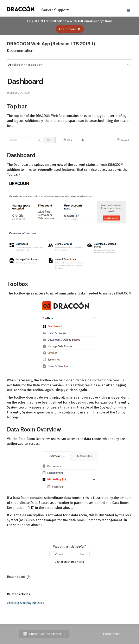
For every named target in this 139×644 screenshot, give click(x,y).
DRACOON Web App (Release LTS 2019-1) (51, 44)
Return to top (18, 577)
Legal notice (112, 634)
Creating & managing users (26, 603)
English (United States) (42, 634)
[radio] (59, 554)
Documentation (20, 51)
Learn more (70, 29)
